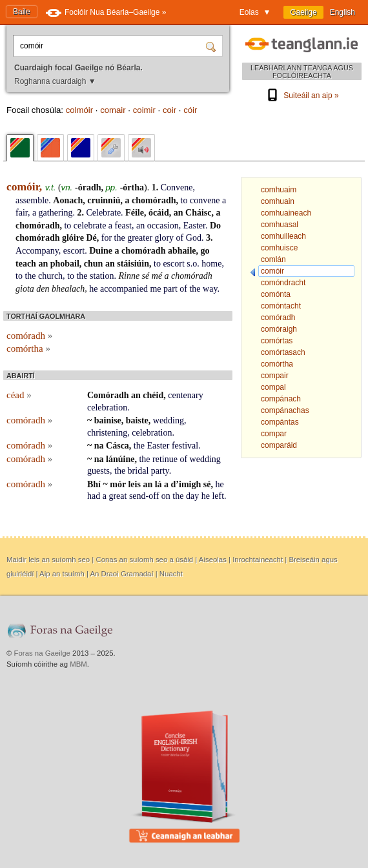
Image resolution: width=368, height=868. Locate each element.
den (43, 289)
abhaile (182, 251)
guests (98, 471)
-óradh (88, 187)
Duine (101, 251)
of (180, 238)
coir (169, 110)
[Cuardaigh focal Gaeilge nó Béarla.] (111, 46)
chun (94, 264)
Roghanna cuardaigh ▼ (55, 81)
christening (107, 433)
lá (158, 484)
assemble (32, 200)
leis (134, 484)
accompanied (124, 289)
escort (74, 251)
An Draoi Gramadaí (121, 574)
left (218, 496)
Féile (135, 213)
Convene (177, 187)
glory (165, 238)
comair (113, 110)
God (194, 238)
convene (205, 200)
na (99, 446)
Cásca (118, 446)
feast (123, 226)
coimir (144, 110)
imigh (190, 484)
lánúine (120, 459)
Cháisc (198, 213)
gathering (56, 213)
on (166, 496)
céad (19, 395)
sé (146, 276)
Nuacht (171, 574)
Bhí (94, 484)
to (184, 200)
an (179, 213)
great (118, 496)
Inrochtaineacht (258, 560)
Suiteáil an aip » (302, 96)
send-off (144, 496)
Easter (194, 226)
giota (25, 289)
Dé (91, 238)
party (160, 471)
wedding (169, 420)
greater (140, 238)
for (107, 238)
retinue (165, 459)
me (155, 289)
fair (22, 213)
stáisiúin (133, 264)
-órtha (132, 187)
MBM (78, 664)
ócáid (159, 213)
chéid (153, 395)
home (211, 264)
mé (157, 276)
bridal (138, 471)
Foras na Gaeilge (42, 653)
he (93, 289)
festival (185, 446)
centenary (185, 395)
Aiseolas (213, 560)
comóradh (29, 336)
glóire (73, 238)
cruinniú (104, 200)
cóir (190, 110)
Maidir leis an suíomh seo (48, 560)
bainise (108, 420)
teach (26, 264)
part (170, 289)
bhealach (68, 289)
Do (215, 226)
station (102, 276)
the (120, 238)
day (192, 496)
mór (118, 484)
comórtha (28, 348)
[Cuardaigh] (212, 46)
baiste (137, 420)
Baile (22, 12)
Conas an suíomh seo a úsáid (144, 560)
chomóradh (154, 200)
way (210, 289)
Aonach (68, 200)
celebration (107, 408)
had (94, 496)
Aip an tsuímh (62, 574)
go (205, 251)
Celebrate (103, 213)
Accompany (37, 251)
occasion (163, 226)
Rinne (129, 276)
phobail (65, 264)
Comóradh (108, 395)
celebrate (90, 226)
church (50, 276)
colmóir (80, 110)
